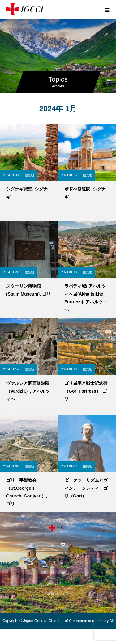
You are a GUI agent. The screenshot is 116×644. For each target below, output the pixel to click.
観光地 (29, 175)
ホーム (58, 562)
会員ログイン (58, 594)
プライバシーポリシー (58, 573)
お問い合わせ (58, 583)
